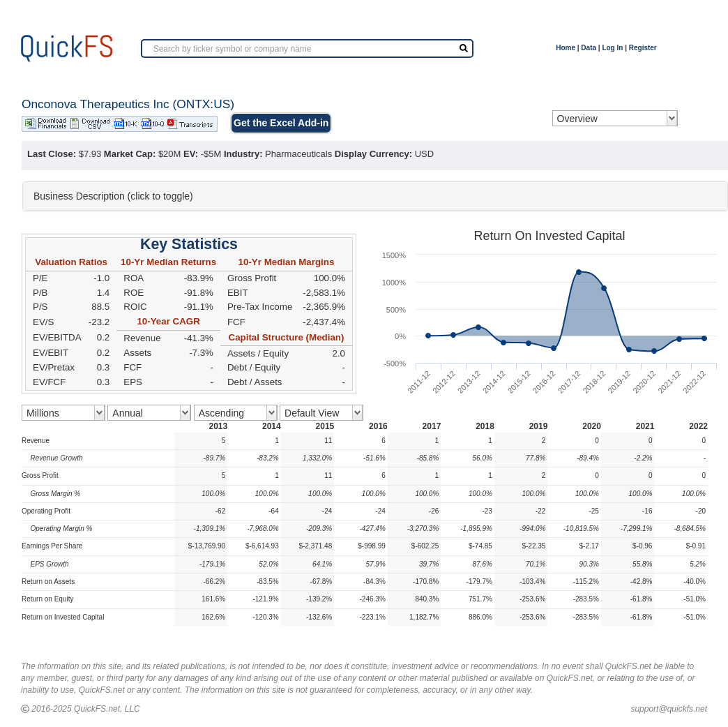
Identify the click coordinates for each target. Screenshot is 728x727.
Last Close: (52, 154)
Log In (612, 48)
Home (566, 48)
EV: (191, 154)
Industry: (243, 154)
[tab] (375, 196)
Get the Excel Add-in (281, 123)
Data (589, 48)
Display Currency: (373, 154)
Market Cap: (130, 154)
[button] (375, 196)
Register (643, 48)
